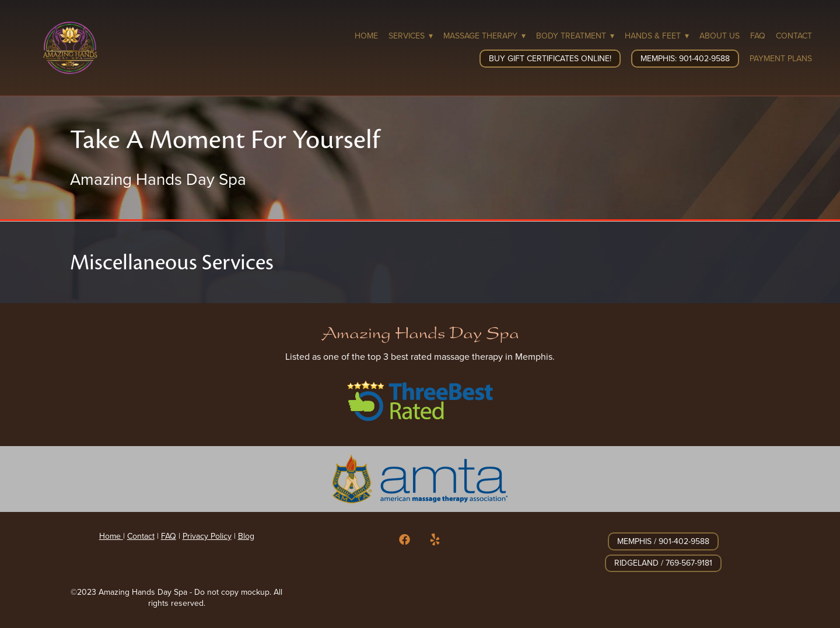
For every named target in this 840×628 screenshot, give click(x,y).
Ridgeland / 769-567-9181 (663, 563)
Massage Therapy (484, 36)
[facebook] (405, 540)
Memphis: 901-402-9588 (685, 58)
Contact (794, 36)
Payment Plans (781, 58)
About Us (720, 36)
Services (411, 36)
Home (366, 36)
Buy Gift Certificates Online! (550, 58)
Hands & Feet (657, 36)
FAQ (758, 36)
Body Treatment (575, 36)
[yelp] (435, 540)
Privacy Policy (207, 536)
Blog (246, 536)
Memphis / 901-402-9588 (663, 541)
